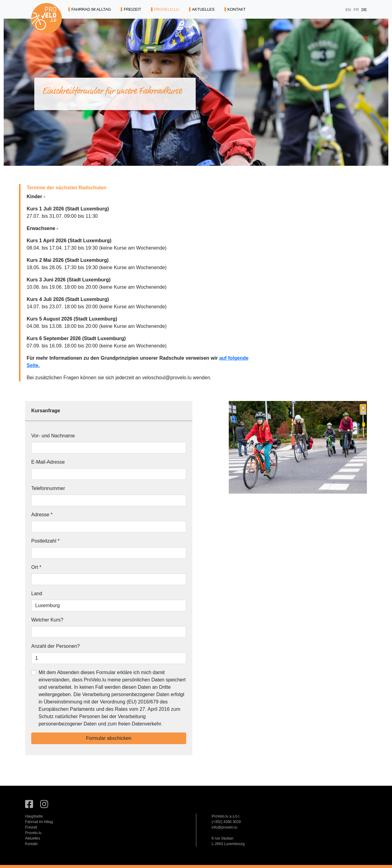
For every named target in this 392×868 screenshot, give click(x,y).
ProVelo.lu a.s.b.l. (226, 816)
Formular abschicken (109, 738)
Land (37, 594)
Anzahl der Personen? (55, 646)
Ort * (36, 567)
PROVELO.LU (165, 9)
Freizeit (31, 827)
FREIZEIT (131, 9)
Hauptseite (34, 816)
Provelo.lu (33, 833)
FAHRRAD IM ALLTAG (90, 9)
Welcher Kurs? (47, 620)
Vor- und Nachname (53, 436)
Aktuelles (33, 838)
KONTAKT (235, 9)
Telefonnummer (48, 488)
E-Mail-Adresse (48, 462)
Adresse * (42, 515)
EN (349, 10)
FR (357, 10)
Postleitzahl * (45, 541)
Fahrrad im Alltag (39, 822)
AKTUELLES (202, 9)
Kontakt (31, 844)
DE (364, 10)
